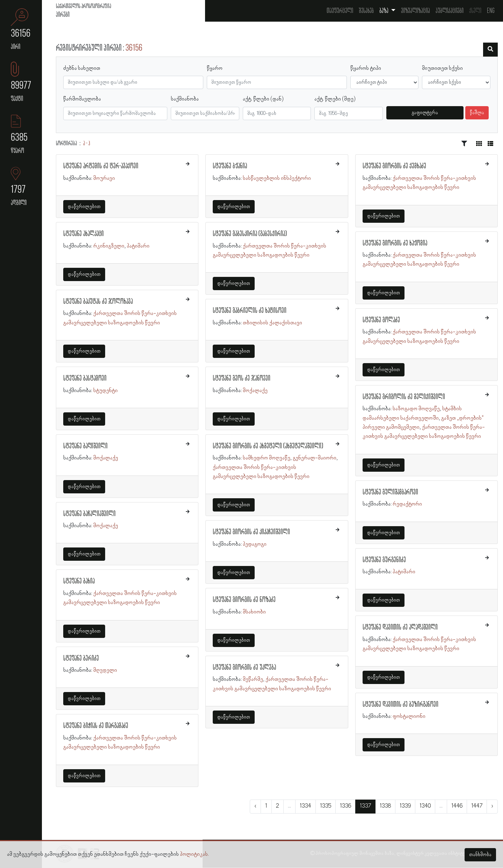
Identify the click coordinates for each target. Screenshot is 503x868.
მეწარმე (253, 679)
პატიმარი (138, 246)
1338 (385, 806)
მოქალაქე (106, 458)
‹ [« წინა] (255, 806)
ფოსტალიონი (409, 716)
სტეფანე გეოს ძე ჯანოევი (242, 378)
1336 (345, 806)
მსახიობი (254, 612)
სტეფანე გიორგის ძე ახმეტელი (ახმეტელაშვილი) (268, 446)
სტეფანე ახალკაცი (83, 234)
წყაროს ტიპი (366, 68)
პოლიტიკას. (194, 854)
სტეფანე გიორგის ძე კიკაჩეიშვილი (251, 532)
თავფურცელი (340, 11)
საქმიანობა (185, 99)
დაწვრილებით (84, 207)
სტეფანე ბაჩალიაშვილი (89, 514)
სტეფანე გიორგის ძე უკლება (244, 668)
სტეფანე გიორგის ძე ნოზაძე (244, 600)
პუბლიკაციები (450, 11)
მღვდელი (105, 670)
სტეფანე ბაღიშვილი (85, 446)
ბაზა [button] (384, 11)
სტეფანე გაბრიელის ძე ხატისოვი (250, 311)
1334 (305, 806)
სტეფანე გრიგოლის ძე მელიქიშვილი (404, 397)
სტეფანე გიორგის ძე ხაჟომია (395, 243)
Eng (491, 11)
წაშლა (477, 113)
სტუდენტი (105, 391)
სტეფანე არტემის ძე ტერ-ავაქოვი (101, 166)
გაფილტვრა (425, 113)
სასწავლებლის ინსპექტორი (277, 178)
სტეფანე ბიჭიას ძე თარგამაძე (96, 726)
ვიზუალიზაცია (415, 11)
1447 (477, 806)
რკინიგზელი (109, 246)
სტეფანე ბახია (79, 581)
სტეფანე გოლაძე (381, 320)
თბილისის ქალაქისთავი (272, 323)
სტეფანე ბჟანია (230, 166)
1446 (457, 806)
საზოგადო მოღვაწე (416, 409)
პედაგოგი (255, 544)
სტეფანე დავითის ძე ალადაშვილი (400, 627)
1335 (326, 806)
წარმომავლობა (82, 99)
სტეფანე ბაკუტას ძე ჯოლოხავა (98, 302)
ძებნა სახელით (82, 68)
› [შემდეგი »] (492, 806)
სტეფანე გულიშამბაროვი (390, 492)
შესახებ (366, 11)
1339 (405, 806)
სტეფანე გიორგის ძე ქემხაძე (394, 166)
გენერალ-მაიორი (315, 458)
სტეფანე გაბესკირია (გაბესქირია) (250, 234)
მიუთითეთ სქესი (442, 68)
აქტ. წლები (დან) (263, 99)
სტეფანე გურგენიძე (384, 560)
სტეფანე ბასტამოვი (85, 378)
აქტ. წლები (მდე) (335, 99)
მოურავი (104, 178)
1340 (425, 806)
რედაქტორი (407, 504)
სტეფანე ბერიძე (81, 659)
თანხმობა (480, 855)
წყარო (215, 68)
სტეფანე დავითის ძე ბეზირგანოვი (400, 705)
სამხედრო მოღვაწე (267, 458)
